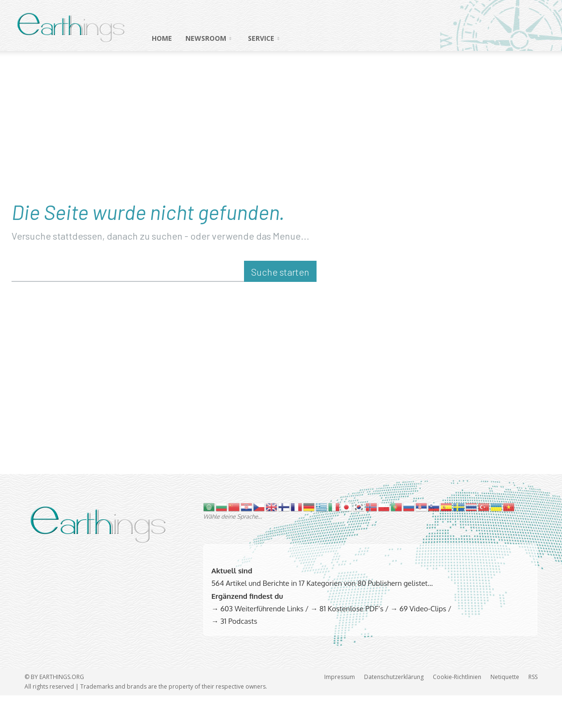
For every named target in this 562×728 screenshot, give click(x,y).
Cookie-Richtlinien (457, 710)
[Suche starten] (280, 304)
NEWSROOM (208, 38)
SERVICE (263, 38)
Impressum (340, 710)
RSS (533, 710)
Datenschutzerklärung (394, 710)
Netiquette (505, 710)
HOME (162, 38)
